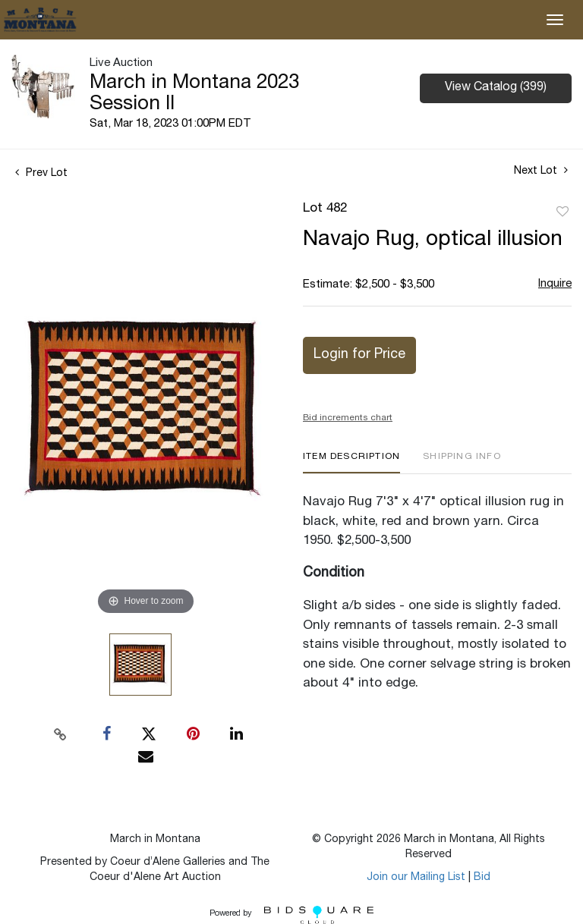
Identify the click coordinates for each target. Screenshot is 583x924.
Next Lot (541, 171)
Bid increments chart (348, 418)
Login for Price (359, 355)
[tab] (351, 462)
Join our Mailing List (416, 878)
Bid (482, 878)
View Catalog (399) (496, 88)
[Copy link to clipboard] (61, 734)
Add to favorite (563, 212)
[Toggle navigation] (555, 20)
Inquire (555, 284)
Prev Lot (41, 174)
